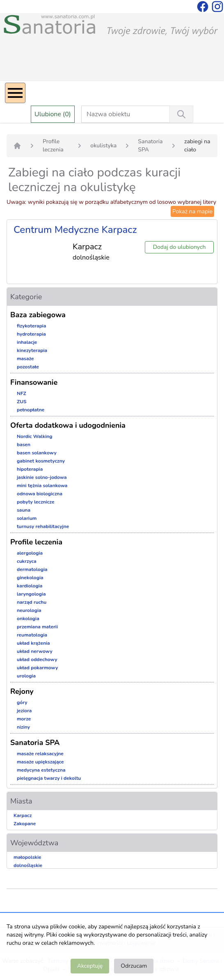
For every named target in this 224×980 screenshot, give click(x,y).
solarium (27, 518)
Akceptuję (90, 966)
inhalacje (27, 342)
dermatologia (32, 569)
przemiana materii (37, 627)
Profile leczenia (53, 146)
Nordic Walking (34, 436)
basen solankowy (37, 453)
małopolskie (27, 857)
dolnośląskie (28, 865)
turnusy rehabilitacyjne (43, 526)
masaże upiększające (40, 762)
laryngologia (31, 594)
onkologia (28, 619)
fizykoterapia (32, 326)
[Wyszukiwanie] (181, 114)
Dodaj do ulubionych (179, 247)
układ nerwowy (35, 651)
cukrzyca (27, 561)
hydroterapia (31, 334)
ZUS (22, 402)
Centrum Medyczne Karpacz (75, 230)
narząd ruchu (32, 602)
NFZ (22, 393)
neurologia (29, 610)
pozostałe (28, 367)
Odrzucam (134, 966)
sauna (24, 510)
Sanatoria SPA (150, 146)
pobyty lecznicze (35, 502)
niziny (23, 727)
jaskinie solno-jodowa (42, 477)
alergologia (30, 553)
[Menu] (15, 93)
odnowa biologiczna (40, 494)
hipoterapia (30, 469)
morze (24, 719)
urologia (26, 676)
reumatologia (32, 635)
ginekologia (30, 578)
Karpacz (23, 815)
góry (22, 702)
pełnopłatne (31, 410)
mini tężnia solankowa (42, 485)
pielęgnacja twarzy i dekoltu (49, 778)
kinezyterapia (32, 350)
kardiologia (30, 586)
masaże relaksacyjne (40, 754)
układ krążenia (33, 643)
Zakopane (25, 824)
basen (24, 445)
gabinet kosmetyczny (41, 461)
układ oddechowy (37, 659)
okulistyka (103, 146)
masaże (25, 359)
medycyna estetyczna (41, 770)
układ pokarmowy (37, 668)
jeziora (24, 711)
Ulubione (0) (53, 114)
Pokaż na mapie (192, 211)
